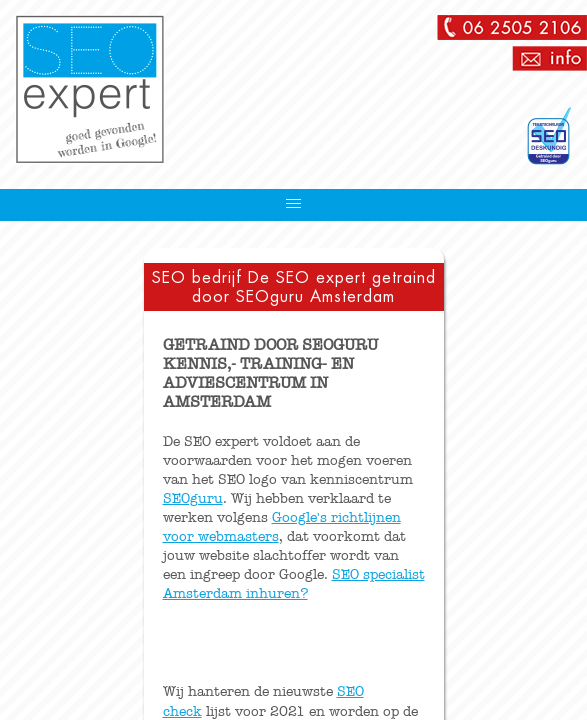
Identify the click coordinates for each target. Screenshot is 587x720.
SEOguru (193, 498)
